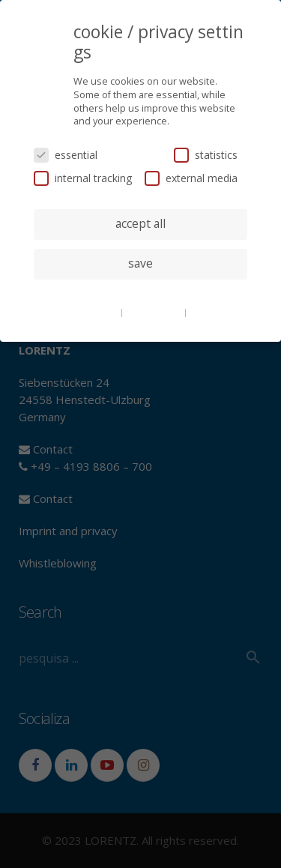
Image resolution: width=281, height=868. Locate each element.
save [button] (140, 263)
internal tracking (83, 178)
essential (66, 155)
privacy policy (155, 312)
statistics (206, 155)
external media (191, 178)
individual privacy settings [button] (140, 294)
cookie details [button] (90, 312)
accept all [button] (140, 223)
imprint (206, 312)
